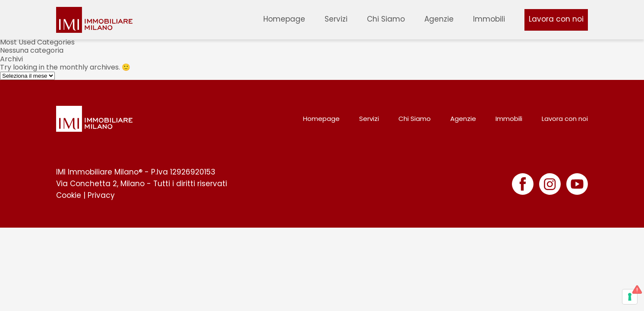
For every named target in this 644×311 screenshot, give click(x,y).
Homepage (284, 19)
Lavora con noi (556, 19)
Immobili (489, 19)
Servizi (336, 19)
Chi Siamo (386, 19)
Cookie (69, 195)
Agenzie (439, 19)
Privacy (101, 195)
